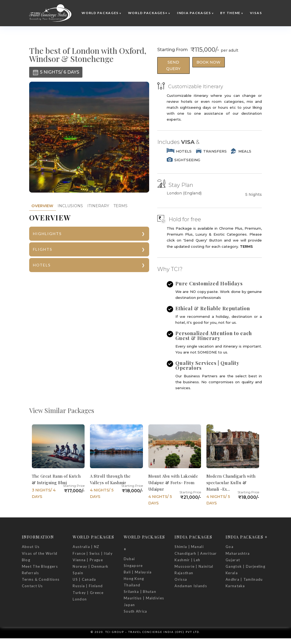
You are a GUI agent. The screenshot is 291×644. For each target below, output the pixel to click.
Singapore (133, 566)
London (80, 599)
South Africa (136, 611)
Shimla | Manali (189, 547)
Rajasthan (184, 573)
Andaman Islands (191, 586)
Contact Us (32, 586)
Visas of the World (40, 553)
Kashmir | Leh (187, 560)
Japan (129, 605)
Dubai (129, 559)
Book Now (208, 62)
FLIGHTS (43, 249)
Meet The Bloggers (40, 566)
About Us (31, 547)
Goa (230, 547)
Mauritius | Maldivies (144, 598)
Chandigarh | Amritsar (196, 553)
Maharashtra (238, 553)
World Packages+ (148, 13)
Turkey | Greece (88, 593)
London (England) (184, 193)
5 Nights (254, 194)
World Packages (100, 13)
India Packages (194, 13)
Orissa (181, 579)
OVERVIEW (42, 206)
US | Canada (84, 579)
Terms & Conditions (41, 579)
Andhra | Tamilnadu (244, 579)
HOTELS (42, 265)
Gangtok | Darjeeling (245, 566)
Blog (26, 560)
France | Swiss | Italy (93, 553)
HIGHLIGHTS (47, 234)
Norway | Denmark (91, 566)
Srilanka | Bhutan (140, 592)
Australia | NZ (86, 547)
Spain (78, 573)
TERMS (121, 206)
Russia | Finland (88, 586)
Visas (256, 13)
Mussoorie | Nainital (194, 566)
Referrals (31, 573)
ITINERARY (98, 206)
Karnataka (235, 586)
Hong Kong (134, 579)
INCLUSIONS (70, 206)
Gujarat (233, 560)
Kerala (232, 573)
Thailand (132, 585)
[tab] (42, 206)
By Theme (230, 13)
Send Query (173, 65)
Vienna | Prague (88, 560)
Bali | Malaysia (138, 572)
